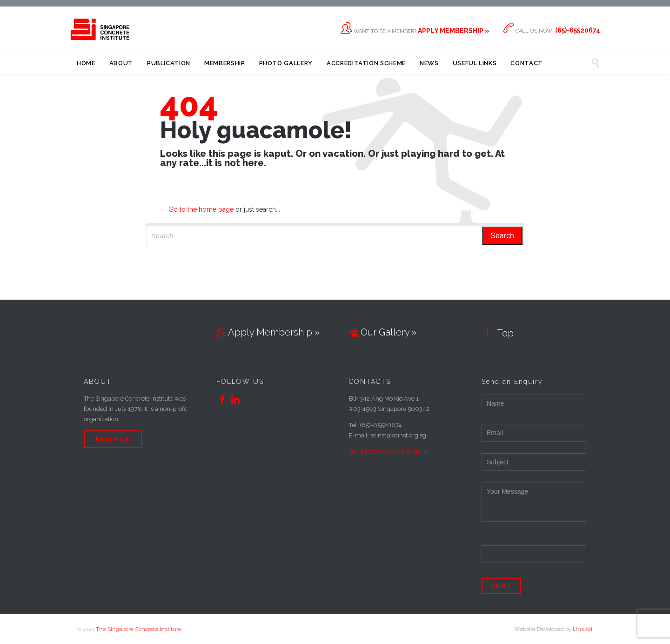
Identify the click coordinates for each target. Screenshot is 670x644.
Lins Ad (583, 629)
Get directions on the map (384, 452)
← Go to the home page (197, 209)
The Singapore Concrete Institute (139, 629)
